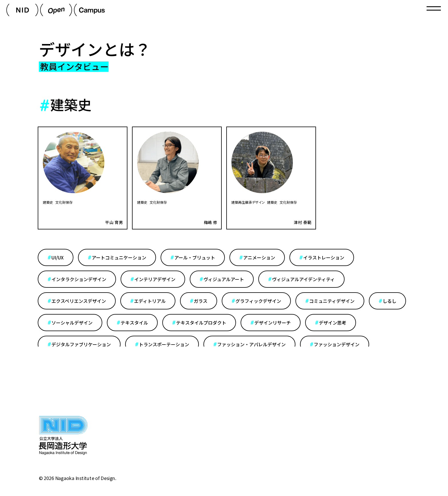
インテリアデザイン (155, 279)
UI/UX (58, 257)
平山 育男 (114, 222)
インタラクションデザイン (79, 279)
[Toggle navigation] (434, 9)
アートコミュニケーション (119, 257)
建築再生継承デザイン (248, 202)
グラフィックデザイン (258, 301)
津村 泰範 (303, 222)
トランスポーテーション (164, 344)
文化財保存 (64, 202)
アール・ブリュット (195, 257)
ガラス (201, 301)
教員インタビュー (74, 67)
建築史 (48, 202)
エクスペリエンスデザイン (79, 301)
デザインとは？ (95, 49)
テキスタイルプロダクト (201, 323)
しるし (389, 301)
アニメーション (259, 257)
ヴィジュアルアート (224, 279)
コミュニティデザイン (332, 301)
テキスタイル (134, 323)
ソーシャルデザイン (72, 323)
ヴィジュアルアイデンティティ (303, 279)
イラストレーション (324, 257)
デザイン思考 (333, 323)
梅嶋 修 (211, 222)
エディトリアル (150, 301)
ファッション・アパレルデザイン (251, 344)
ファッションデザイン (337, 344)
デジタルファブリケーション (81, 344)
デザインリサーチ (273, 323)
